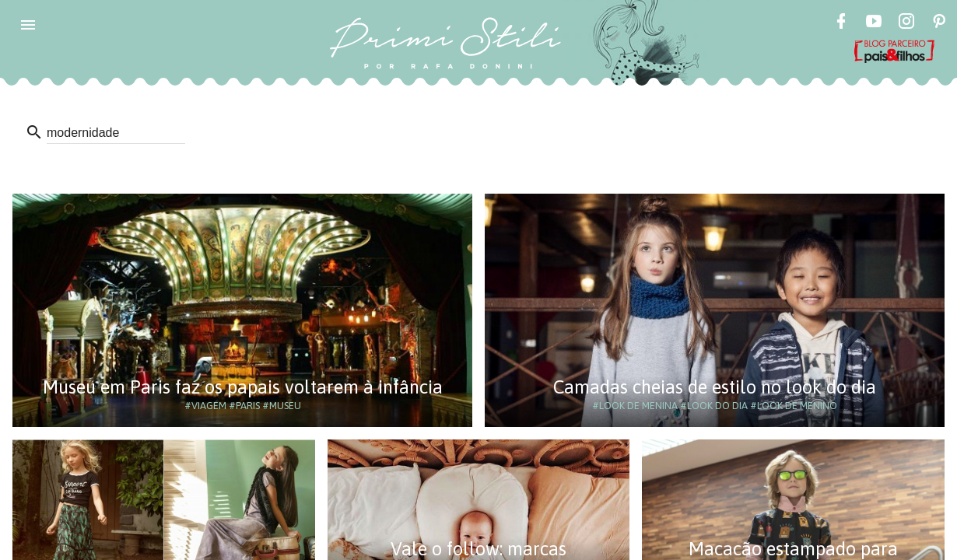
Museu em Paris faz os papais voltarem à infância (243, 387)
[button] (28, 25)
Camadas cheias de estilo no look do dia (715, 387)
